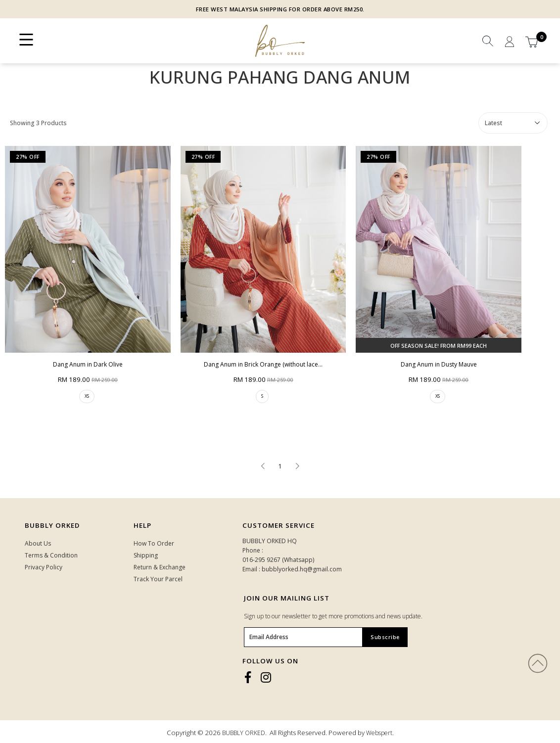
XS (87, 396)
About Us (38, 543)
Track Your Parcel (158, 579)
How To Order (154, 543)
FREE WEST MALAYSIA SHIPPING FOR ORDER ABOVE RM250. (280, 9)
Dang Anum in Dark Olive (88, 364)
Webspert (379, 733)
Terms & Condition (51, 555)
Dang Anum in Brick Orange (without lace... (263, 364)
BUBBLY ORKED (244, 733)
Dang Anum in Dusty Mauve (439, 364)
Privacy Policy (44, 567)
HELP (142, 525)
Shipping (146, 555)
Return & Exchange (160, 567)
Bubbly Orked (52, 525)
